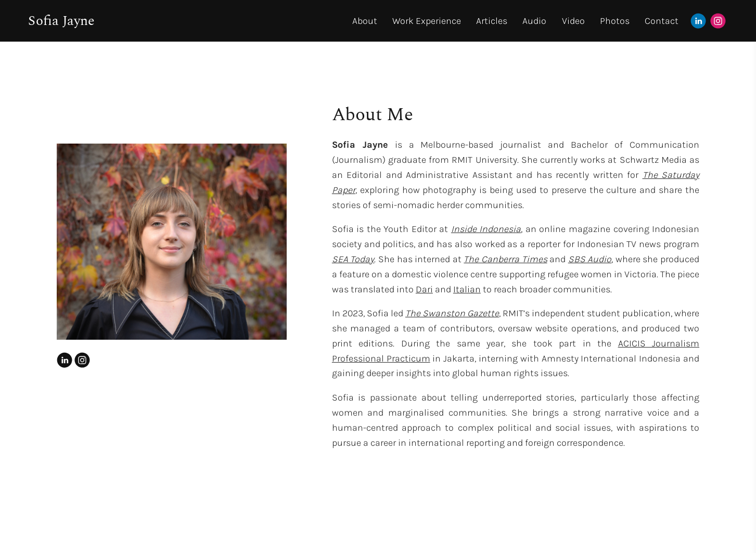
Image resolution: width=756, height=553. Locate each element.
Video (573, 21)
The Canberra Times (505, 259)
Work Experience (427, 21)
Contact (662, 21)
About (365, 21)
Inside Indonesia (486, 229)
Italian (467, 289)
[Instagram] (718, 21)
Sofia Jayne (61, 21)
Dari (424, 289)
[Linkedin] (698, 21)
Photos (615, 21)
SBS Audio (590, 259)
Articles (492, 21)
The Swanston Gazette (452, 313)
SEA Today (353, 259)
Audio (534, 21)
